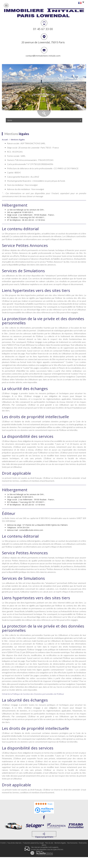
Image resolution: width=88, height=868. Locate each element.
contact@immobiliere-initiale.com (43, 56)
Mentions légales (60, 843)
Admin (44, 845)
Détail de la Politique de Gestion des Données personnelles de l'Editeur (33, 694)
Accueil (5, 140)
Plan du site (49, 843)
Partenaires (83, 843)
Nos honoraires (72, 843)
